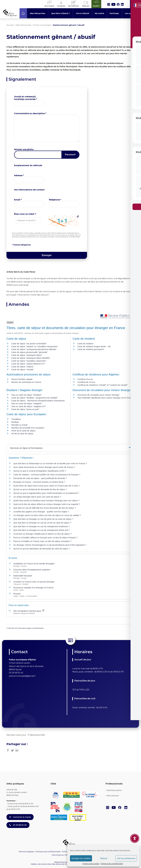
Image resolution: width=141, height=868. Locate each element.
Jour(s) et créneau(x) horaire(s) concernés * (26, 98)
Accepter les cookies (81, 858)
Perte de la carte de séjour (23, 431)
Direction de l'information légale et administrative (26, 628)
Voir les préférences (126, 858)
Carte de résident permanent (91, 349)
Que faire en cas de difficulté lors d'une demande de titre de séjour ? (45, 508)
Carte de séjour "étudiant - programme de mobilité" (34, 398)
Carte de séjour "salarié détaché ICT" (28, 364)
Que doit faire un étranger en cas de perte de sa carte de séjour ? (43, 519)
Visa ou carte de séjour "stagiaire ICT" (29, 406)
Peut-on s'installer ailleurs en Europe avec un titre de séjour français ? (45, 537)
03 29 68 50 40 (16, 673)
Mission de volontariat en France (26, 382)
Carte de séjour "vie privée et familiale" (29, 344)
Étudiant (15, 422)
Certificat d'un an (85, 379)
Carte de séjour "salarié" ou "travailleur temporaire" (35, 346)
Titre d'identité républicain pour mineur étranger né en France (105, 398)
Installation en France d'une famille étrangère (34, 564)
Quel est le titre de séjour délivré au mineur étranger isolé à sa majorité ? (47, 504)
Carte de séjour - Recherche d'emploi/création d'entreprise (38, 401)
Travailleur (16, 419)
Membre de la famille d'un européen (28, 428)
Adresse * (19, 175)
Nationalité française (23, 576)
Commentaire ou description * (30, 113)
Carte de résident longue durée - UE (94, 346)
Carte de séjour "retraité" (23, 369)
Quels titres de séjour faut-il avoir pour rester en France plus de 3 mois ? (46, 486)
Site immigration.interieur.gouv (29, 611)
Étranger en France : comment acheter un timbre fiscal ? (39, 482)
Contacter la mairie (20, 817)
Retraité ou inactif (19, 425)
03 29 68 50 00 (18, 825)
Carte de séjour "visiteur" (23, 367)
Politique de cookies (91, 864)
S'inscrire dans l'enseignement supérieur (32, 570)
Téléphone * (55, 200)
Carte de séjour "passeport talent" (27, 355)
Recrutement (113, 796)
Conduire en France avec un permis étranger (34, 582)
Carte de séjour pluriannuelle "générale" (30, 352)
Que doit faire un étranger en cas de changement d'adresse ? (41, 526)
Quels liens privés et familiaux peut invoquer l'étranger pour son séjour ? (46, 500)
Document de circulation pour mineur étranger (98, 395)
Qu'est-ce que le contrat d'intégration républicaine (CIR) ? (40, 471)
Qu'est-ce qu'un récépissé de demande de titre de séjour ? (40, 489)
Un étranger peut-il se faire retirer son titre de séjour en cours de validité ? (47, 515)
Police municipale (42, 25)
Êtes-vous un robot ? (25, 214)
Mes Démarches (23, 25)
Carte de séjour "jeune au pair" (25, 409)
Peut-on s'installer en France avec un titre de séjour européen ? (42, 541)
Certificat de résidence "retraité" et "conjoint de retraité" (103, 385)
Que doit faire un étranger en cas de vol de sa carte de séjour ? (42, 523)
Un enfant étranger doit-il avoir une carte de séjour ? (38, 497)
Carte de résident (85, 344)
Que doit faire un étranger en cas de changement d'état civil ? (42, 530)
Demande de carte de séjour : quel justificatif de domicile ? (40, 478)
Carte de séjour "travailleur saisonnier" (29, 361)
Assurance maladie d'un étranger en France (33, 588)
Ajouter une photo (24, 149)
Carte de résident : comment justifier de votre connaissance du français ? (47, 475)
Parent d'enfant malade (22, 379)
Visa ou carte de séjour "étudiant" (27, 395)
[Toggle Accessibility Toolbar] (135, 838)
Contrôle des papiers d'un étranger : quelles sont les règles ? (41, 512)
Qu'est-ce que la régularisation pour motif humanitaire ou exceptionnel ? (46, 493)
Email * (18, 200)
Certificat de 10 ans (86, 382)
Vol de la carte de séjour (22, 434)
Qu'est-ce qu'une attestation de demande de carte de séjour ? (42, 549)
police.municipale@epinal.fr (22, 676)
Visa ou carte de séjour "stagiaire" (27, 403)
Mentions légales (26, 852)
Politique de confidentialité (112, 864)
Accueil (10, 25)
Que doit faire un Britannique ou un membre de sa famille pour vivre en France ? (50, 463)
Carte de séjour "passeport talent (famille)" (31, 358)
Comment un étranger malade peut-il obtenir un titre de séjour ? (42, 534)
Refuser (104, 858)
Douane (17, 594)
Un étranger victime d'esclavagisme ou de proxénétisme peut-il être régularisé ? (50, 545)
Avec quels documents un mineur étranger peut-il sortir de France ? (44, 467)
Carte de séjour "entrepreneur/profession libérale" (34, 349)
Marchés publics (114, 790)
